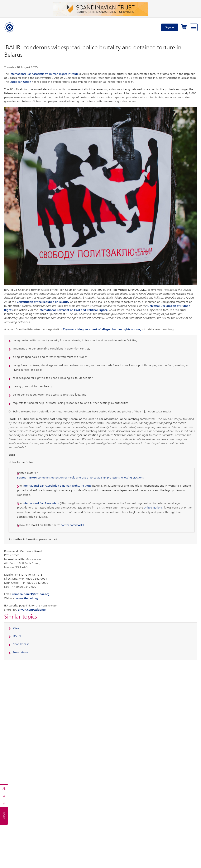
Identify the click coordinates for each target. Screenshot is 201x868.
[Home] (10, 27)
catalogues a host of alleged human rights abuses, (107, 329)
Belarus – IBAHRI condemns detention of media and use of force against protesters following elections (80, 478)
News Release (21, 644)
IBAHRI (17, 636)
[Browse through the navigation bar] (194, 27)
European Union (20, 82)
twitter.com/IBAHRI (72, 525)
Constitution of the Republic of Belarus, (43, 302)
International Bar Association (41, 503)
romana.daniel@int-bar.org (31, 594)
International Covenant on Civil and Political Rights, (74, 310)
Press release (20, 653)
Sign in (170, 27)
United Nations (153, 508)
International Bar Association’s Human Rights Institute (44, 74)
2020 (16, 628)
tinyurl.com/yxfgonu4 (32, 610)
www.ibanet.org (27, 598)
